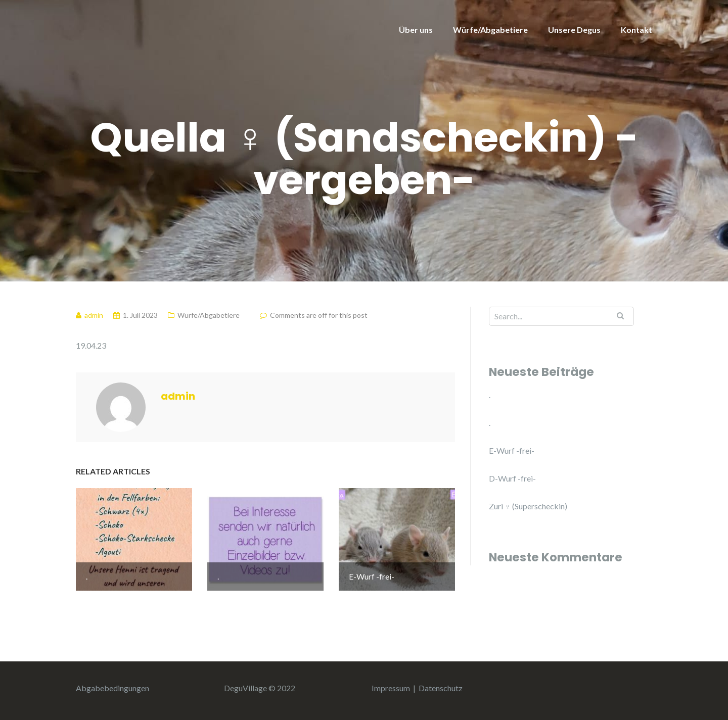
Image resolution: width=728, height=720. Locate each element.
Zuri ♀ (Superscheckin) (528, 506)
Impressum (391, 688)
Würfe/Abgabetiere (490, 30)
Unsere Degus (574, 30)
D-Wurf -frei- (512, 478)
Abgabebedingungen (112, 688)
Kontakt (636, 30)
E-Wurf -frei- (512, 450)
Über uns (416, 30)
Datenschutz (441, 688)
